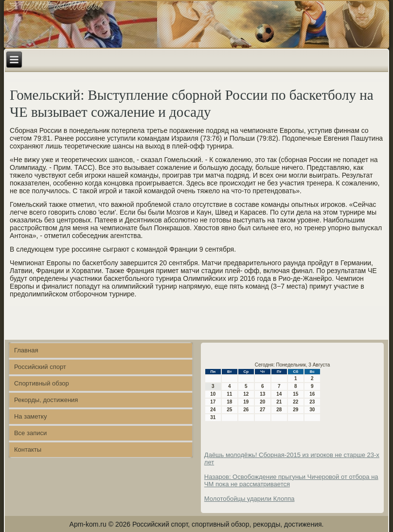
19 (246, 402)
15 (295, 394)
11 (229, 394)
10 (213, 394)
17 (213, 402)
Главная (26, 350)
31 (213, 417)
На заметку (30, 416)
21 (279, 402)
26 (246, 410)
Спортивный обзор (42, 383)
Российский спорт (40, 367)
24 (213, 410)
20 (262, 402)
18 (229, 402)
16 (312, 394)
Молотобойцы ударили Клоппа (250, 499)
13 (262, 394)
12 (246, 394)
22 (295, 402)
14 (279, 394)
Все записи (30, 433)
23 (312, 402)
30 (312, 410)
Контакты (28, 449)
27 (262, 410)
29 (295, 410)
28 (279, 410)
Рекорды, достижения (46, 400)
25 (229, 410)
